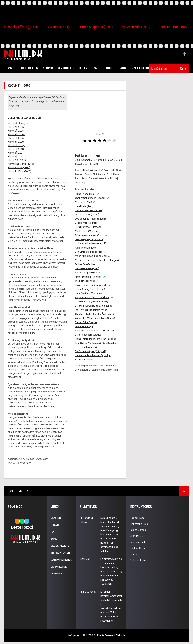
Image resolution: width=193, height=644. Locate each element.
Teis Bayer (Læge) (85, 326)
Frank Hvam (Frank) (86, 194)
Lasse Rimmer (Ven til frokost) (92, 302)
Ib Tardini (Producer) (86, 347)
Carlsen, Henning (139, 560)
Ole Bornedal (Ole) (85, 281)
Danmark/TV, (88, 160)
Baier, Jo (134, 554)
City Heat (85, 559)
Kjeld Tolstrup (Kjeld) (86, 248)
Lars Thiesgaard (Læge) (88, 335)
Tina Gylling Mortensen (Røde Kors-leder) (97, 343)
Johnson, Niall (138, 542)
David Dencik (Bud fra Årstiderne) (93, 285)
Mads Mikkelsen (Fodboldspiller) (93, 256)
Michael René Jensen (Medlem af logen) (97, 260)
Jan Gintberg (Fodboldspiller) (91, 252)
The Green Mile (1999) (135, 27)
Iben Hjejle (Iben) (84, 206)
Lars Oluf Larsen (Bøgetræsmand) (93, 306)
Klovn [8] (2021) (16, 153)
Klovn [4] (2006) (16, 138)
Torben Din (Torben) (86, 264)
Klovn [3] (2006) (16, 134)
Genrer (48, 68)
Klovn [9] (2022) (16, 156)
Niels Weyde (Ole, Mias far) (90, 239)
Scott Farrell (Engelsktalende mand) (94, 331)
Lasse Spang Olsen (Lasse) (90, 289)
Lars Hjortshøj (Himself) (88, 227)
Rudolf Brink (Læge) (86, 322)
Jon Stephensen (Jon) (87, 268)
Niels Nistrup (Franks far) (89, 277)
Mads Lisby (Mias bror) (88, 231)
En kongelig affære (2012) (19, 27)
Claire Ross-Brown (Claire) (89, 210)
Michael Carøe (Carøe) (87, 215)
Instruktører (60, 553)
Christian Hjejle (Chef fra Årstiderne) (94, 314)
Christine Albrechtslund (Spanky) (93, 355)
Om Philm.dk (59, 567)
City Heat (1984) (58, 27)
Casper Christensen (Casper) (91, 198)
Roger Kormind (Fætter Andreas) (93, 297)
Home (10, 68)
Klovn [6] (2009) (16, 145)
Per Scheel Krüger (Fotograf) (90, 351)
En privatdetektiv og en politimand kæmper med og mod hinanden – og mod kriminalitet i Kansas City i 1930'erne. (111, 571)
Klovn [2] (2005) (16, 131)
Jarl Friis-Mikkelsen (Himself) (91, 244)
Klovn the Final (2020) (20, 171)
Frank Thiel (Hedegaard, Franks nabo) (95, 339)
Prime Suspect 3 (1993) (96, 27)
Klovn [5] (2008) (16, 142)
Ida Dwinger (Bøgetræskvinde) (92, 310)
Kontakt (56, 574)
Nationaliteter (61, 560)
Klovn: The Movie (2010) (21, 164)
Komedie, (101, 160)
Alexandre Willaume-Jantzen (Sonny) (95, 318)
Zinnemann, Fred (139, 524)
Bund (108, 68)
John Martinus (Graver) (87, 293)
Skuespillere (60, 546)
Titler (83, 68)
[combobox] (169, 69)
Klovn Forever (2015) (19, 167)
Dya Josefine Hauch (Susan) (90, 219)
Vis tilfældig (141, 68)
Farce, (110, 160)
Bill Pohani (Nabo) (85, 360)
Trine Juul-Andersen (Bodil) (90, 235)
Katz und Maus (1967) (174, 27)
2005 (78, 160)
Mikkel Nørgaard (91, 170)
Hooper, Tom (137, 518)
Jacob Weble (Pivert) (86, 223)
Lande (123, 68)
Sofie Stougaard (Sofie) (88, 273)
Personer (64, 68)
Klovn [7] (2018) (16, 149)
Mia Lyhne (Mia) (83, 202)
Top (95, 68)
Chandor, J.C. (137, 536)
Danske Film (30, 68)
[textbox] (170, 69)
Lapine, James (138, 530)
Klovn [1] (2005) (16, 127)
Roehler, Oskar (138, 548)
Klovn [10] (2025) (17, 160)
